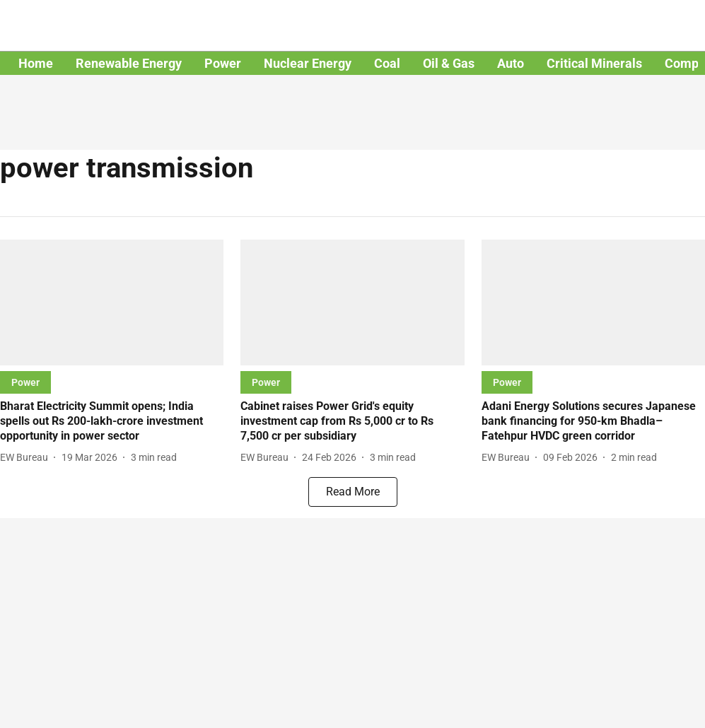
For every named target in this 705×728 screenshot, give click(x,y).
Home (36, 63)
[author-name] (27, 458)
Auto (511, 63)
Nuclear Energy (308, 63)
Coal (387, 63)
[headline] (112, 421)
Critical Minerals (594, 63)
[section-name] (25, 382)
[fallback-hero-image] (112, 303)
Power (223, 63)
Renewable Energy (129, 63)
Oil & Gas (449, 63)
